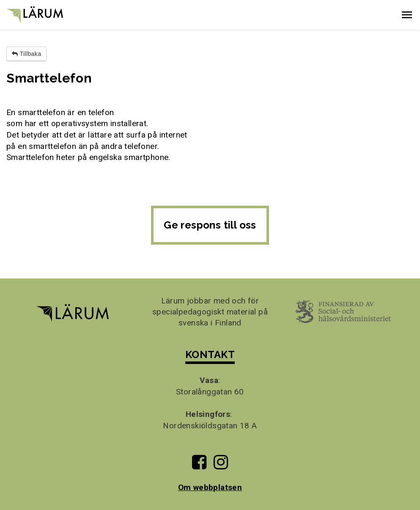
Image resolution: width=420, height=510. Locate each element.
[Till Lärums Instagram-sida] (221, 465)
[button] (407, 15)
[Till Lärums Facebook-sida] (199, 465)
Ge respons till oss (210, 225)
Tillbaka (26, 54)
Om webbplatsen (210, 487)
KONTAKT (210, 354)
